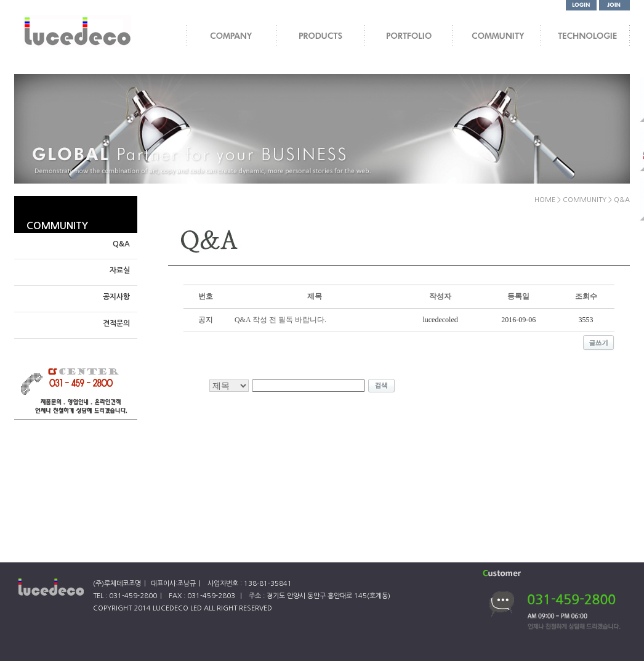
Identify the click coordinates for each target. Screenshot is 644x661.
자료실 (120, 270)
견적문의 (116, 323)
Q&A (121, 244)
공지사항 (116, 297)
